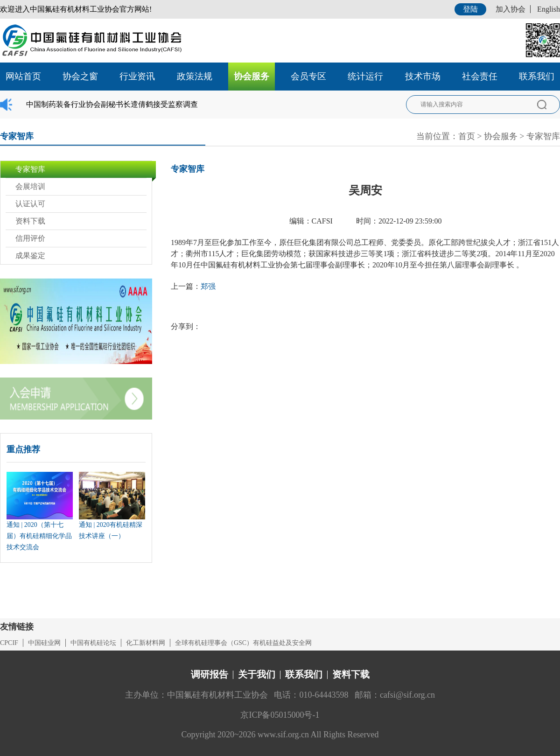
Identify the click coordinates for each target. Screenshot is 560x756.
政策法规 (195, 76)
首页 (467, 136)
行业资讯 (137, 76)
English (549, 9)
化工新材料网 (146, 643)
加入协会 (511, 9)
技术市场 (423, 76)
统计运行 (365, 76)
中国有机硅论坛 (93, 643)
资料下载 (30, 221)
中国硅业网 (44, 643)
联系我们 (537, 76)
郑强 (208, 286)
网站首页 (23, 76)
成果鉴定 (30, 255)
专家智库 (543, 136)
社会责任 (480, 76)
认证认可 (30, 204)
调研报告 (210, 674)
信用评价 (30, 238)
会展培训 (30, 186)
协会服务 (252, 76)
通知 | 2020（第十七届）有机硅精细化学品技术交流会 (39, 536)
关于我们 (257, 674)
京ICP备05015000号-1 (280, 715)
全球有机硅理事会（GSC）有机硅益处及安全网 (243, 643)
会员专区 (308, 76)
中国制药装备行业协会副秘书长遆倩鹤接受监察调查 (112, 104)
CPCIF (9, 643)
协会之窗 (80, 76)
